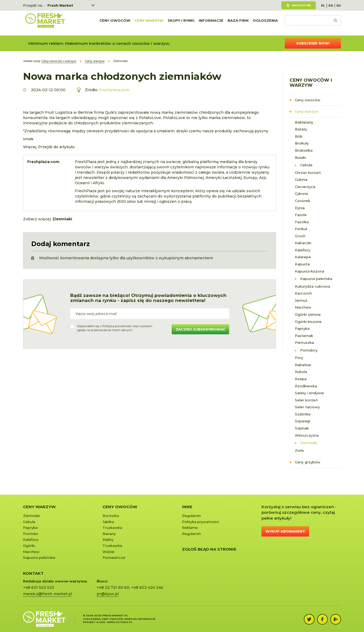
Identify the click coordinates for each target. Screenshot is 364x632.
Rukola (301, 372)
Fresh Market (60, 5)
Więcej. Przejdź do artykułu (49, 147)
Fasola (301, 215)
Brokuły (302, 143)
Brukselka (304, 150)
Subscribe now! (313, 43)
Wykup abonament (285, 531)
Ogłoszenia (265, 23)
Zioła (299, 450)
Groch (300, 236)
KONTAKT (33, 573)
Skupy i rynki (181, 23)
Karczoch (303, 293)
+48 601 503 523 (39, 587)
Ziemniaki (309, 443)
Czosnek (303, 201)
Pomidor (31, 534)
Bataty (301, 129)
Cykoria (301, 194)
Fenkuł (301, 229)
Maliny (108, 539)
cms (102, 622)
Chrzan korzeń (308, 173)
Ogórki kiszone (308, 322)
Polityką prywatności (117, 326)
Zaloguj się (301, 5)
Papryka (302, 328)
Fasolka (302, 222)
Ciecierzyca (305, 187)
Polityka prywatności (201, 522)
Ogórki (29, 546)
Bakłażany (304, 122)
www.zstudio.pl (119, 622)
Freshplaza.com (114, 90)
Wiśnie (108, 552)
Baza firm (238, 23)
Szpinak (302, 428)
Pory (299, 358)
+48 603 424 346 (147, 587)
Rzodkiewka (306, 386)
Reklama (190, 528)
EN (331, 6)
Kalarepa (303, 257)
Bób (299, 136)
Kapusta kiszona (310, 271)
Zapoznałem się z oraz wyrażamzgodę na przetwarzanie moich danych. (115, 328)
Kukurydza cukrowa (312, 286)
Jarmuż (301, 300)
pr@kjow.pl (108, 594)
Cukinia (301, 179)
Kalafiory (303, 250)
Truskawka (112, 528)
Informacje (211, 23)
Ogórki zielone (308, 314)
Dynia (300, 208)
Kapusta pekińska (316, 279)
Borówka (111, 516)
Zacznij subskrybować (200, 329)
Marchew (303, 307)
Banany (109, 534)
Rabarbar (303, 365)
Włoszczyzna (307, 435)
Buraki (300, 157)
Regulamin (191, 516)
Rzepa (301, 379)
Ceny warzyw (149, 23)
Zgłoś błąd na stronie (209, 549)
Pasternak (304, 336)
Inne (187, 507)
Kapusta (302, 264)
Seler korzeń (306, 400)
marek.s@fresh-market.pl (48, 594)
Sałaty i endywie (309, 393)
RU (339, 6)
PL (323, 6)
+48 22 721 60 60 (113, 587)
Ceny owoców (115, 23)
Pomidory (309, 350)
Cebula (306, 165)
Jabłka (108, 522)
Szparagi (303, 421)
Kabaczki (303, 243)
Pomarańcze (114, 558)
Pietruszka (304, 343)
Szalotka (303, 414)
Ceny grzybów (308, 462)
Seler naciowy (307, 407)
